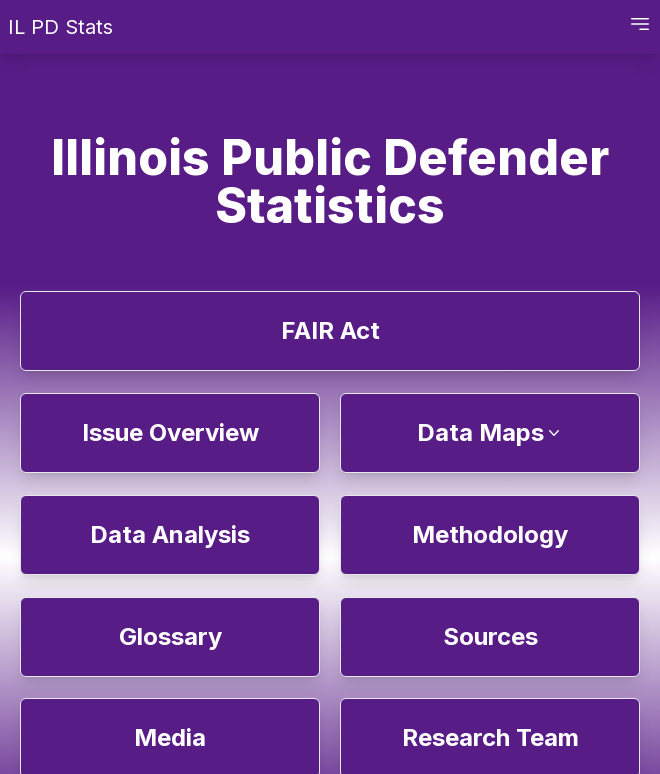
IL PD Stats (60, 27)
